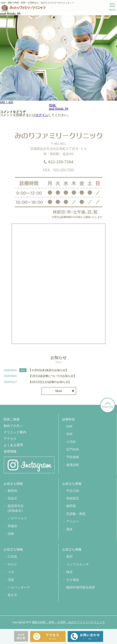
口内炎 (12, 556)
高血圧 (12, 498)
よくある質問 (13, 445)
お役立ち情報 (13, 484)
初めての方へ (13, 426)
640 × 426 (7, 102)
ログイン (42, 115)
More (59, 391)
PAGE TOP (107, 407)
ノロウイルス (17, 518)
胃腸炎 (12, 526)
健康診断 (73, 465)
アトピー (73, 521)
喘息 (69, 572)
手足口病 (73, 491)
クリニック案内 (15, 432)
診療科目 (69, 419)
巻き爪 (12, 595)
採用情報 (10, 452)
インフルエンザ (77, 564)
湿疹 (11, 580)
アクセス (10, 439)
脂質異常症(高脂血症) (16, 508)
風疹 (69, 529)
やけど (12, 564)
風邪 (69, 556)
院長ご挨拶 (12, 419)
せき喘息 (73, 580)
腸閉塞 (71, 506)
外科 (69, 434)
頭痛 (11, 534)
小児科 (71, 442)
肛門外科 (73, 449)
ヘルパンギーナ (19, 587)
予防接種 (73, 457)
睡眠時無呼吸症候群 (81, 587)
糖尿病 (12, 491)
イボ (11, 572)
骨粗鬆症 (73, 498)
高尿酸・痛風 (76, 514)
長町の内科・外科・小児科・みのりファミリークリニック (68, 622)
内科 (69, 426)
